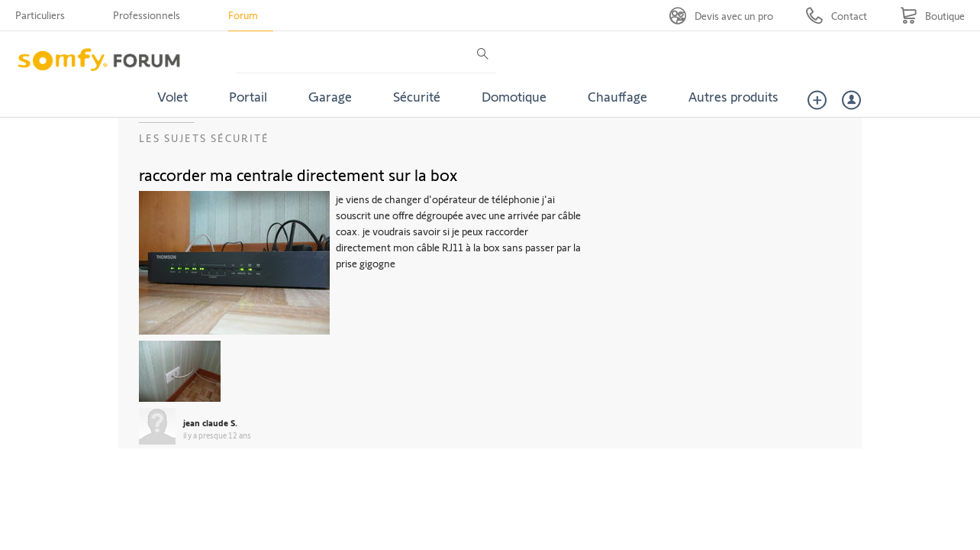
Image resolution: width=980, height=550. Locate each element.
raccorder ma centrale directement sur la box (298, 174)
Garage (330, 96)
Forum (243, 15)
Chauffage (617, 96)
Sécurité (417, 96)
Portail (248, 96)
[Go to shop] (932, 16)
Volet (172, 96)
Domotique (514, 96)
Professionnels (147, 15)
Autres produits (733, 96)
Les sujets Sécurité (204, 138)
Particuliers (40, 15)
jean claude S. (210, 422)
